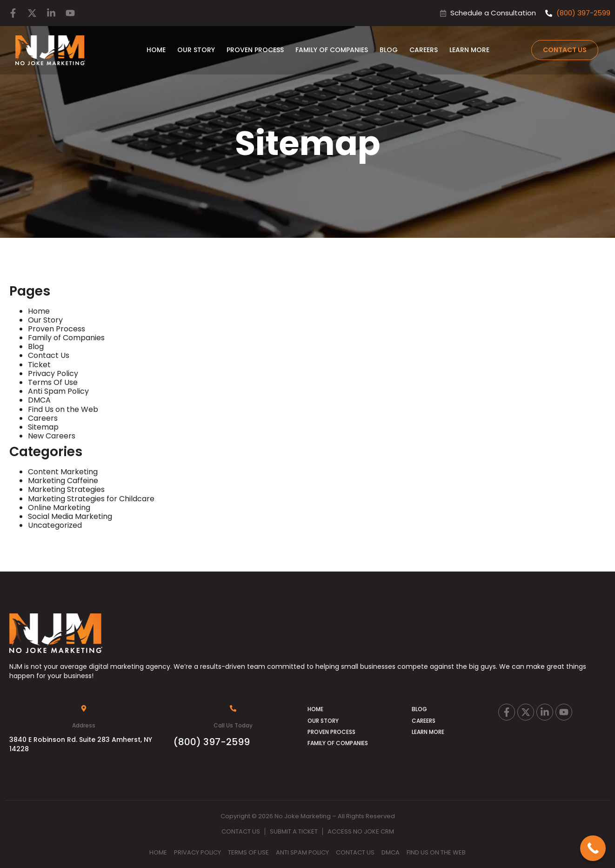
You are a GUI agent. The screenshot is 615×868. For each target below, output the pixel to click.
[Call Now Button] (593, 848)
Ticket (39, 365)
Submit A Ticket (294, 831)
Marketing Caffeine (63, 481)
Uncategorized (55, 525)
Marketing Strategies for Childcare (91, 499)
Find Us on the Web (63, 409)
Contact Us (49, 355)
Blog (389, 50)
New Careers (52, 436)
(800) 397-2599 (212, 742)
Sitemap (43, 427)
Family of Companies (332, 50)
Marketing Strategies (66, 489)
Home (156, 50)
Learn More (469, 50)
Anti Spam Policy (58, 391)
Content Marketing (63, 472)
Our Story (196, 50)
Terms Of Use (53, 382)
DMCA (39, 400)
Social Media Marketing (70, 516)
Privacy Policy (53, 373)
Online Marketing (59, 508)
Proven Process (255, 50)
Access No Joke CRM (361, 831)
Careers (424, 50)
